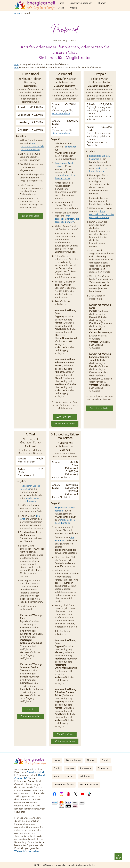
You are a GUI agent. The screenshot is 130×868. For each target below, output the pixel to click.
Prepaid (73, 8)
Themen (102, 3)
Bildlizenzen (86, 777)
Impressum (86, 768)
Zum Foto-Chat (65, 734)
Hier (16, 65)
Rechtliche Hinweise (64, 777)
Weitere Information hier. (27, 852)
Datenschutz (104, 768)
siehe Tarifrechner (61, 114)
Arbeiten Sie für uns (64, 785)
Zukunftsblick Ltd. (35, 772)
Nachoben (118, 857)
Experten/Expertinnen (81, 3)
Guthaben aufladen (65, 424)
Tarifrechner (70, 147)
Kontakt (70, 768)
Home (61, 3)
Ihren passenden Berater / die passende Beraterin (32, 147)
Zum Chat (30, 710)
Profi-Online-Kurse (89, 785)
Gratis (61, 8)
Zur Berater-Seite (30, 216)
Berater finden (73, 760)
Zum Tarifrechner (65, 417)
